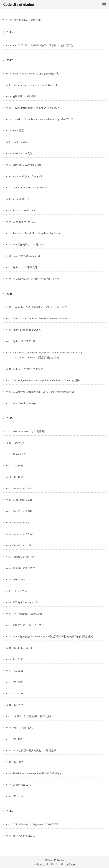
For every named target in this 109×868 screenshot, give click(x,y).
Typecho (41, 864)
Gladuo (61, 860)
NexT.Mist (70, 864)
